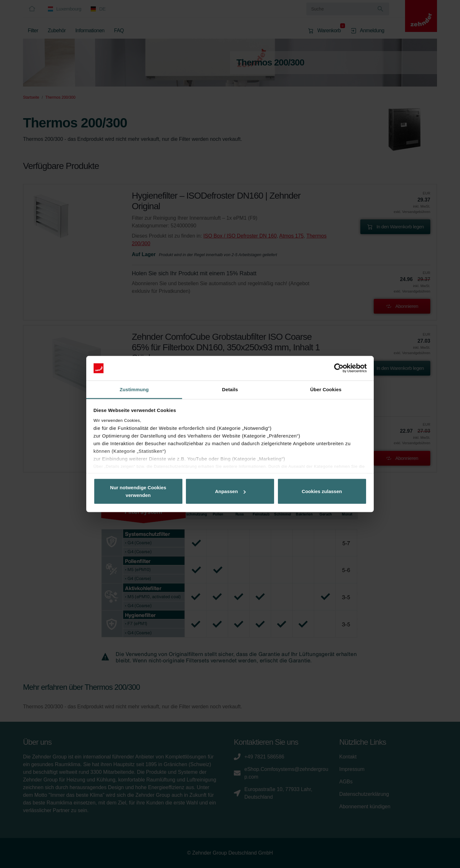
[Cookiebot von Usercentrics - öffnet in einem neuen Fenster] (339, 368)
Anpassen (230, 491)
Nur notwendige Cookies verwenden (138, 491)
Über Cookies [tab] (326, 389)
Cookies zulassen (322, 491)
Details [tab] (230, 389)
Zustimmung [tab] (134, 389)
